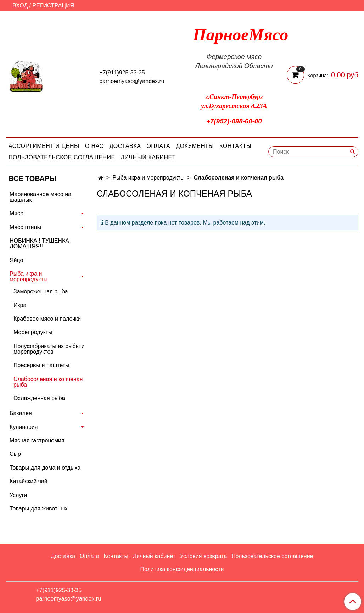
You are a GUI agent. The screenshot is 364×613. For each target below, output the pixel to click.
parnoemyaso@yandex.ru (132, 81)
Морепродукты (33, 332)
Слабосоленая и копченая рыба (48, 382)
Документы (195, 146)
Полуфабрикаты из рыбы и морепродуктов (49, 349)
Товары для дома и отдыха (45, 468)
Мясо (16, 213)
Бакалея (21, 413)
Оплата (158, 146)
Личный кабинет (148, 157)
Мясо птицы (25, 227)
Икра (20, 305)
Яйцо (16, 260)
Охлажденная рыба (39, 398)
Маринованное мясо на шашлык (40, 197)
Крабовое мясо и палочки (47, 319)
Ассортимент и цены (44, 146)
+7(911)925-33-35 (122, 73)
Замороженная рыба (41, 291)
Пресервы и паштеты (41, 365)
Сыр (15, 454)
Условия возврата (203, 556)
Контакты (235, 146)
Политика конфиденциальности (182, 569)
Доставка (125, 146)
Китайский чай (29, 481)
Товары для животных (38, 509)
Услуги (18, 495)
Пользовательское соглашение (62, 157)
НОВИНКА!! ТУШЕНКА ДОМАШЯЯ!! (39, 244)
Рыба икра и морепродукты (149, 178)
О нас (94, 146)
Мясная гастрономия (37, 440)
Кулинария (24, 427)
